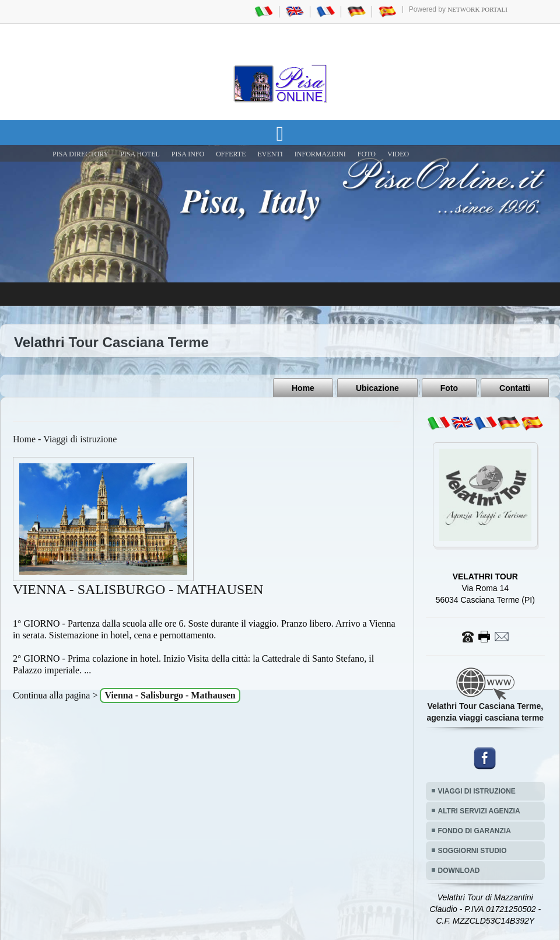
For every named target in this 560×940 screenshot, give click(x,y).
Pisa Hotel (140, 154)
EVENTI (270, 154)
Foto (449, 388)
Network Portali (477, 9)
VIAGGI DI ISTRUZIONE (477, 791)
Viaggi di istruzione (80, 439)
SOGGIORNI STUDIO (473, 851)
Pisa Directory (80, 154)
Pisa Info (188, 154)
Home (303, 388)
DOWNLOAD (459, 871)
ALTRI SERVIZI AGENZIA (479, 811)
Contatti (515, 388)
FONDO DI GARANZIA (475, 831)
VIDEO (398, 154)
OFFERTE (231, 154)
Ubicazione (377, 388)
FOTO (367, 154)
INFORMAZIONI (320, 154)
